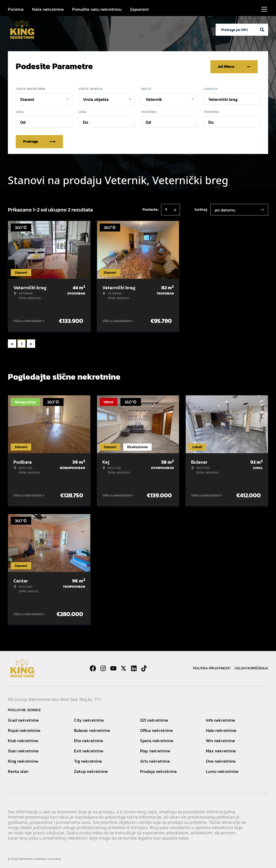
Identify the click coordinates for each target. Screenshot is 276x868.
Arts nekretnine (155, 760)
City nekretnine (89, 719)
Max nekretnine (221, 750)
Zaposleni (139, 9)
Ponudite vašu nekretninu (97, 9)
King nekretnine (23, 760)
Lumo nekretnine (222, 770)
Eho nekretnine (89, 740)
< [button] (12, 343)
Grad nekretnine (23, 719)
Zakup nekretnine (91, 770)
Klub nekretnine (23, 740)
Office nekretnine (156, 729)
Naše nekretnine (48, 9)
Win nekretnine (221, 740)
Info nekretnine (221, 719)
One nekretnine (221, 760)
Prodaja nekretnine (158, 770)
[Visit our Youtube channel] (113, 667)
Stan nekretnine (23, 750)
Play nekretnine (155, 750)
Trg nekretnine (88, 760)
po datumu (225, 209)
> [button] (31, 343)
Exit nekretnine (89, 750)
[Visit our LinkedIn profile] (134, 667)
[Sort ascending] (166, 209)
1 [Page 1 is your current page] (22, 343)
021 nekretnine (154, 719)
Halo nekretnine (221, 729)
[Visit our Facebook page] (93, 667)
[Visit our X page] (124, 667)
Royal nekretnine (24, 729)
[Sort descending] (175, 209)
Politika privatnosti (212, 667)
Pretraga (39, 140)
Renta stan (18, 770)
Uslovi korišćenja (251, 667)
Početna (16, 9)
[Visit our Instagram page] (103, 667)
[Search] (262, 30)
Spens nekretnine (157, 740)
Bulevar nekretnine (92, 729)
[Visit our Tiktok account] (144, 667)
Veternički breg (223, 98)
